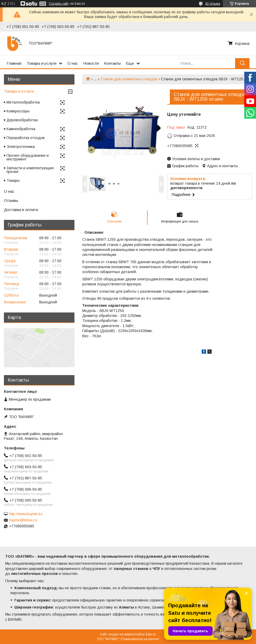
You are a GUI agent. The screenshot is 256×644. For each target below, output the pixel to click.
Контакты (112, 63)
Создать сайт (59, 4)
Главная (14, 63)
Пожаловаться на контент (140, 639)
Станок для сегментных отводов (129, 79)
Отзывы (11, 200)
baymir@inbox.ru (23, 520)
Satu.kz (151, 634)
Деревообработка (22, 120)
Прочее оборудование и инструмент (28, 157)
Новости (91, 63)
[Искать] (242, 63)
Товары (13, 180)
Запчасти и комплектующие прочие (30, 170)
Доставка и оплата (21, 210)
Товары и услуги (42, 63)
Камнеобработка (21, 129)
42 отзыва (213, 4)
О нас (73, 63)
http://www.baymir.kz (26, 514)
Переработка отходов (26, 138)
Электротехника (21, 147)
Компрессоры (18, 111)
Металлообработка (23, 102)
